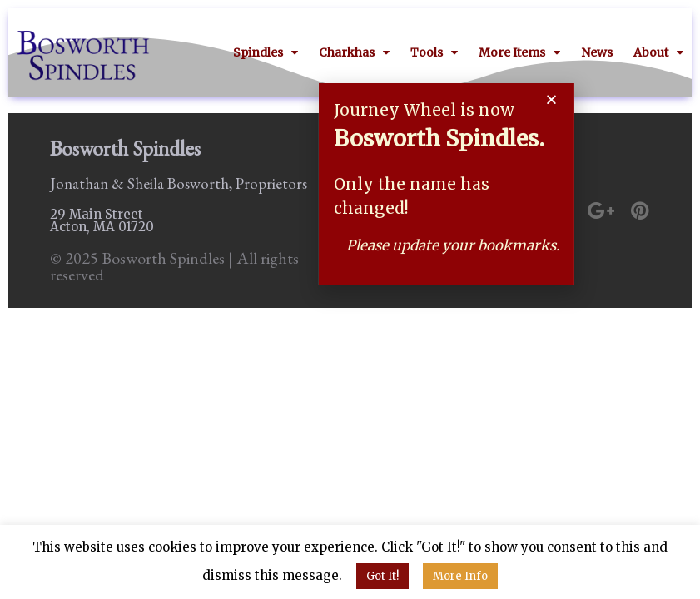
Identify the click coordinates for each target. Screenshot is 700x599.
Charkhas (354, 52)
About (658, 52)
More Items (519, 52)
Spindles (266, 52)
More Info (460, 576)
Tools (434, 52)
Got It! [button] (382, 576)
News (597, 52)
